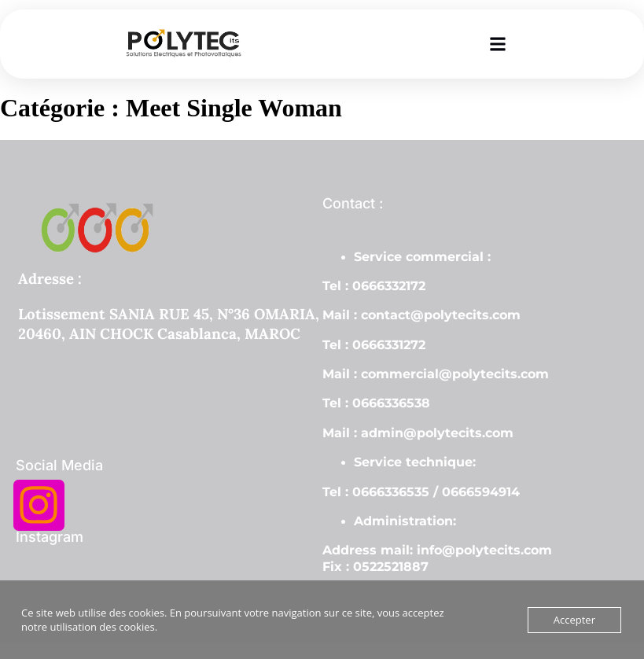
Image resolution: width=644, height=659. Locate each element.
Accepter (574, 620)
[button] (497, 44)
